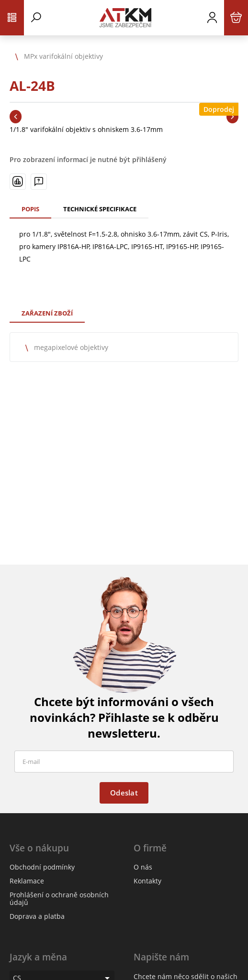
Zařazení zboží (47, 313)
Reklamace (27, 881)
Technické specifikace (100, 209)
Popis (30, 209)
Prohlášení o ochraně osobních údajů (59, 898)
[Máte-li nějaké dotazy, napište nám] (39, 182)
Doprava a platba (37, 916)
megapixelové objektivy (71, 347)
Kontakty (147, 881)
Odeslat (124, 793)
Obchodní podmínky (42, 867)
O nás (143, 867)
